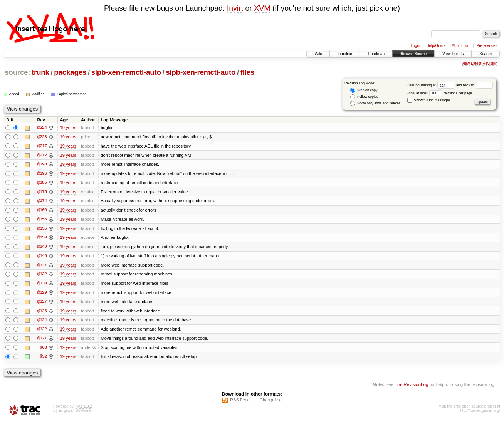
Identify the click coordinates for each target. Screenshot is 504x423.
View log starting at (431, 85)
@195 (42, 183)
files (247, 72)
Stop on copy (364, 90)
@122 (42, 331)
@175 (42, 192)
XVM (262, 8)
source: (17, 72)
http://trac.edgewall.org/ (480, 413)
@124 (42, 322)
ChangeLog (271, 402)
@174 (42, 201)
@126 (42, 312)
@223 (42, 137)
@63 (43, 349)
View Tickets (453, 54)
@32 (43, 359)
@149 (42, 248)
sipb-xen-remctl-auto (126, 72)
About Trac (461, 46)
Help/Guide (436, 46)
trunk (40, 72)
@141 (42, 266)
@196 (42, 174)
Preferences (487, 46)
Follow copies (364, 97)
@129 (42, 294)
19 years (68, 128)
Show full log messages (429, 100)
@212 (42, 155)
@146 (42, 257)
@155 (42, 229)
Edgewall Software (75, 413)
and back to (475, 85)
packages (70, 72)
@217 (42, 146)
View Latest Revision (480, 63)
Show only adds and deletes (375, 103)
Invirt (235, 8)
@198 (42, 164)
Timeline (345, 54)
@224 (42, 128)
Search (486, 54)
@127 (42, 303)
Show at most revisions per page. (440, 93)
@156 (42, 220)
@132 (42, 275)
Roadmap (376, 54)
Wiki (318, 54)
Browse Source (413, 54)
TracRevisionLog (411, 387)
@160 (42, 211)
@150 (42, 238)
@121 (42, 340)
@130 (42, 285)
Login (415, 46)
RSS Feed (240, 402)
